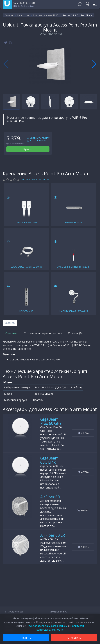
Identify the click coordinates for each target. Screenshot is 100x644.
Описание (12, 333)
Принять (26, 638)
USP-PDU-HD (26, 311)
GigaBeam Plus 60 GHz (51, 421)
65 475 (83, 510)
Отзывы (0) (75, 333)
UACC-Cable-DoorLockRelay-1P (74, 267)
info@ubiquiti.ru (24, 6)
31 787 (83, 433)
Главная (9, 15)
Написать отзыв (40, 180)
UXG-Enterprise (74, 222)
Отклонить (74, 638)
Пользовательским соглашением (47, 626)
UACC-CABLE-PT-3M (26, 222)
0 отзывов (25, 180)
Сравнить (10, 323)
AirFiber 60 (50, 497)
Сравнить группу (38, 138)
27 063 (83, 472)
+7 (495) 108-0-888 (24, 3)
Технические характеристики (43, 333)
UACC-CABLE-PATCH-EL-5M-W (26, 267)
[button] (94, 64)
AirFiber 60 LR (53, 535)
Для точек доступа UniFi (46, 15)
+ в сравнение (37, 141)
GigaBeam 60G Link (49, 460)
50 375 (83, 547)
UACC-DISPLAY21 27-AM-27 (74, 311)
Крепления (23, 15)
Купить (28, 149)
